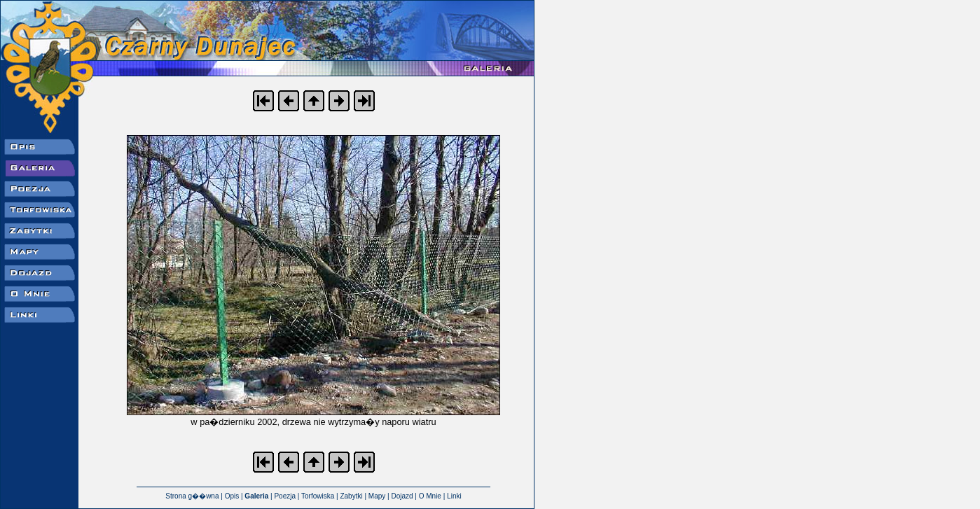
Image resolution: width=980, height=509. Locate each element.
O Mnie (430, 496)
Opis (232, 496)
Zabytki (351, 496)
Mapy (377, 496)
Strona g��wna (192, 496)
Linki (454, 496)
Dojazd (402, 496)
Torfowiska (318, 496)
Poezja (285, 496)
